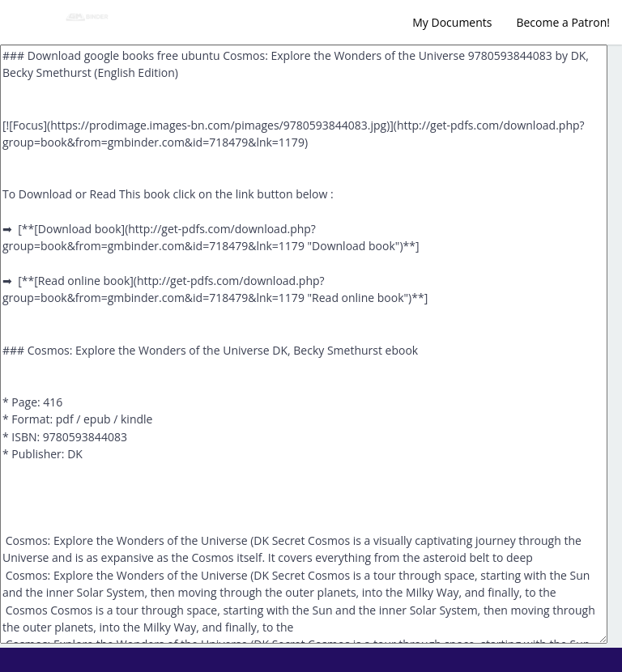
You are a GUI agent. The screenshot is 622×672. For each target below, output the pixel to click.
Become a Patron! (563, 22)
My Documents (452, 22)
